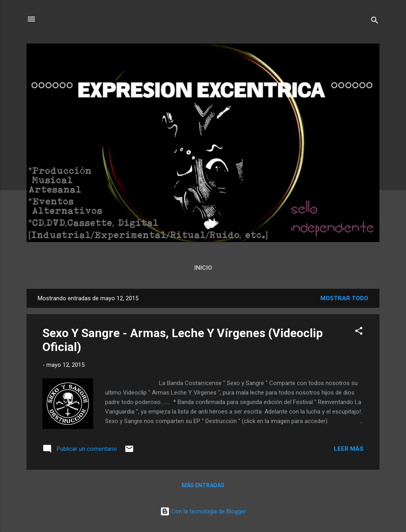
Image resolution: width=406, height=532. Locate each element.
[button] (359, 332)
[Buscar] (375, 22)
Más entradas (203, 485)
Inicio (203, 268)
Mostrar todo (344, 298)
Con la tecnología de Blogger (203, 511)
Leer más (349, 449)
